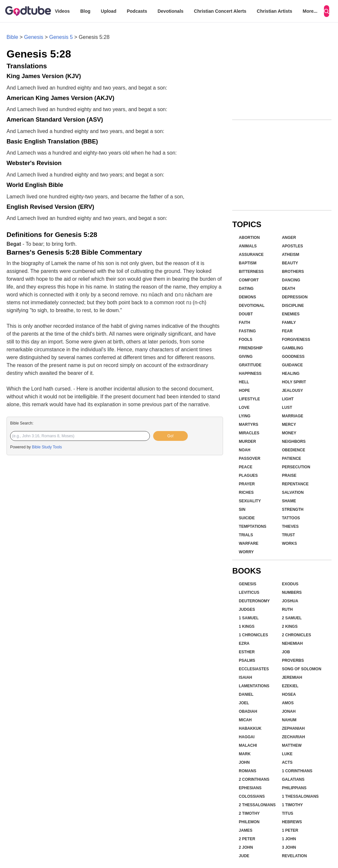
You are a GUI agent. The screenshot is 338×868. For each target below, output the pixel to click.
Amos (288, 703)
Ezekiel (290, 686)
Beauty (290, 263)
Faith (244, 323)
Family (289, 323)
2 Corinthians (254, 779)
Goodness (293, 357)
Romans (247, 771)
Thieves (290, 526)
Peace (245, 467)
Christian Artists (274, 11)
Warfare (249, 543)
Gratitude (250, 365)
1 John (289, 839)
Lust (287, 408)
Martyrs (248, 425)
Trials (246, 535)
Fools (245, 340)
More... (310, 11)
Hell (244, 382)
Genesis (34, 37)
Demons (247, 297)
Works (289, 543)
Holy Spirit (294, 382)
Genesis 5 (61, 37)
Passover (249, 459)
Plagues (248, 476)
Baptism (248, 263)
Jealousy (292, 391)
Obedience (293, 450)
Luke (287, 754)
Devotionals (170, 11)
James (245, 830)
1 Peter (290, 830)
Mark (245, 754)
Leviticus (249, 593)
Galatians (293, 779)
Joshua (290, 601)
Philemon (249, 822)
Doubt (246, 314)
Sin (242, 509)
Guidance (292, 365)
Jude (244, 856)
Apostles (292, 246)
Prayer (247, 484)
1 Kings (247, 626)
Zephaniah (293, 728)
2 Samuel (292, 618)
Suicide (247, 518)
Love (244, 408)
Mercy (289, 425)
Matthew (292, 745)
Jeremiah (292, 677)
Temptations (252, 526)
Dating (246, 289)
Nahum (289, 720)
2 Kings (290, 626)
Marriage (292, 416)
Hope (244, 391)
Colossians (252, 796)
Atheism (290, 255)
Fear (287, 331)
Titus (288, 813)
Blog (85, 11)
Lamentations (254, 686)
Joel (244, 703)
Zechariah (293, 737)
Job (286, 652)
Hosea (289, 694)
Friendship (251, 348)
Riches (246, 492)
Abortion (249, 238)
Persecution (296, 467)
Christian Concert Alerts (220, 11)
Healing (291, 374)
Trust (288, 535)
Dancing (291, 280)
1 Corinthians (297, 771)
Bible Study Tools (47, 447)
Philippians (294, 788)
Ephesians (250, 788)
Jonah (289, 711)
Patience (291, 459)
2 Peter (247, 839)
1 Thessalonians (300, 796)
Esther (247, 652)
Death (288, 289)
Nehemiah (292, 643)
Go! (170, 436)
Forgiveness (296, 340)
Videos (62, 11)
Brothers (293, 272)
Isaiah (245, 677)
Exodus (290, 584)
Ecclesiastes (254, 669)
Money (289, 433)
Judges (247, 609)
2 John (246, 847)
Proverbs (293, 660)
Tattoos (291, 518)
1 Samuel (249, 618)
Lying (245, 416)
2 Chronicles (296, 635)
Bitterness (251, 272)
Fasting (247, 331)
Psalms (247, 660)
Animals (248, 246)
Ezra (244, 643)
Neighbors (294, 442)
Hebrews (292, 822)
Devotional (252, 306)
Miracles (249, 433)
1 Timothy (292, 805)
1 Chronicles (253, 635)
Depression (295, 297)
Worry (246, 552)
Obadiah (248, 711)
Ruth (287, 609)
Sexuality (250, 501)
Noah (244, 450)
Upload (109, 11)
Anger (289, 238)
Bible (12, 37)
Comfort (249, 280)
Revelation (294, 856)
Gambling (292, 348)
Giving (246, 357)
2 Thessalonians (257, 805)
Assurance (251, 255)
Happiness (250, 374)
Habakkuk (250, 728)
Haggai (247, 737)
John (244, 762)
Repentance (295, 484)
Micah (245, 720)
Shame (289, 501)
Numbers (292, 593)
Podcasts (137, 11)
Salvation (293, 492)
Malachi (248, 745)
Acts (287, 762)
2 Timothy (249, 813)
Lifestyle (249, 399)
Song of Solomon (302, 669)
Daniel (246, 694)
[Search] (327, 11)
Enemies (291, 314)
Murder (247, 442)
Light (288, 399)
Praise (289, 476)
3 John (289, 847)
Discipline (293, 306)
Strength (293, 509)
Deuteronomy (254, 601)
